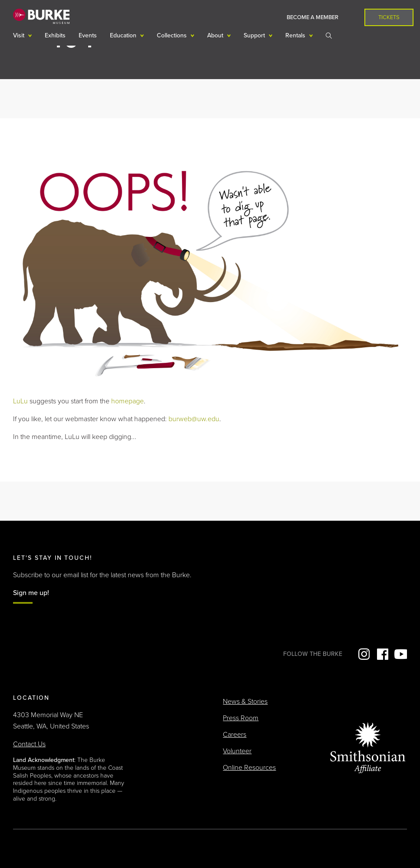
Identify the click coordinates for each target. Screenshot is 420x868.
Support (255, 35)
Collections (173, 35)
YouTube (400, 654)
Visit (20, 35)
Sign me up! (31, 593)
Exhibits (55, 35)
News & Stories (245, 702)
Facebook (382, 654)
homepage (127, 401)
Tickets (389, 17)
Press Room (241, 718)
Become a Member (313, 17)
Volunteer (237, 751)
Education (124, 35)
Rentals (296, 35)
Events (88, 35)
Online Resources (249, 768)
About (216, 35)
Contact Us (29, 744)
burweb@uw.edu (194, 419)
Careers (235, 735)
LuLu (20, 401)
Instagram (363, 654)
